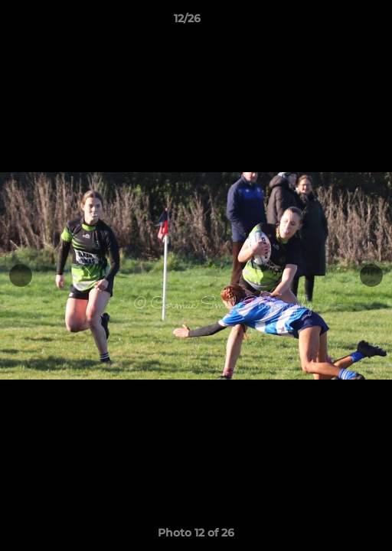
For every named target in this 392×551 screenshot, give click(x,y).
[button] (337, 22)
